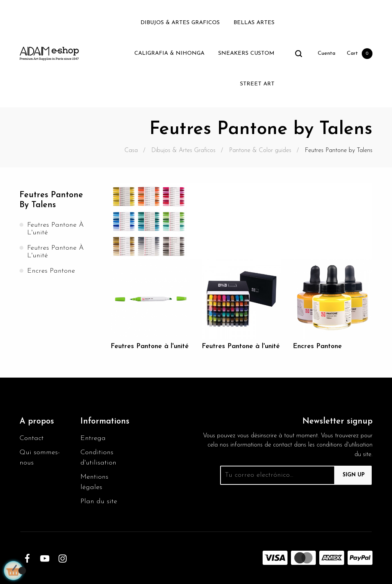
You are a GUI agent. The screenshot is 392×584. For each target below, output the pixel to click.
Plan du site (99, 501)
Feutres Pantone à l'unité (56, 229)
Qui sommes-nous (40, 458)
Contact (32, 438)
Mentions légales (94, 482)
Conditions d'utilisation (98, 458)
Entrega (93, 438)
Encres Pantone (51, 271)
